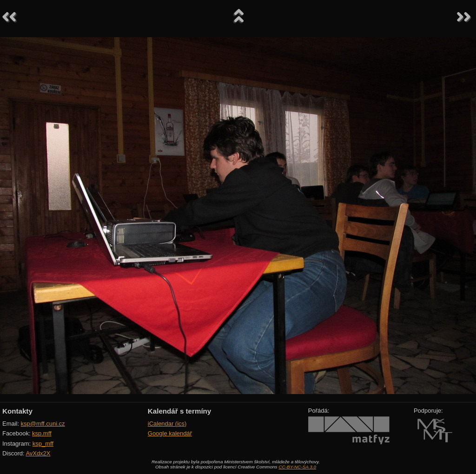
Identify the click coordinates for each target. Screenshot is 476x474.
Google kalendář (170, 433)
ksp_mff (43, 444)
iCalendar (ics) (167, 424)
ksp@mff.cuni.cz (43, 424)
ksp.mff (42, 433)
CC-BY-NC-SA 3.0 (297, 467)
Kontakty (17, 411)
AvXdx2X (38, 453)
